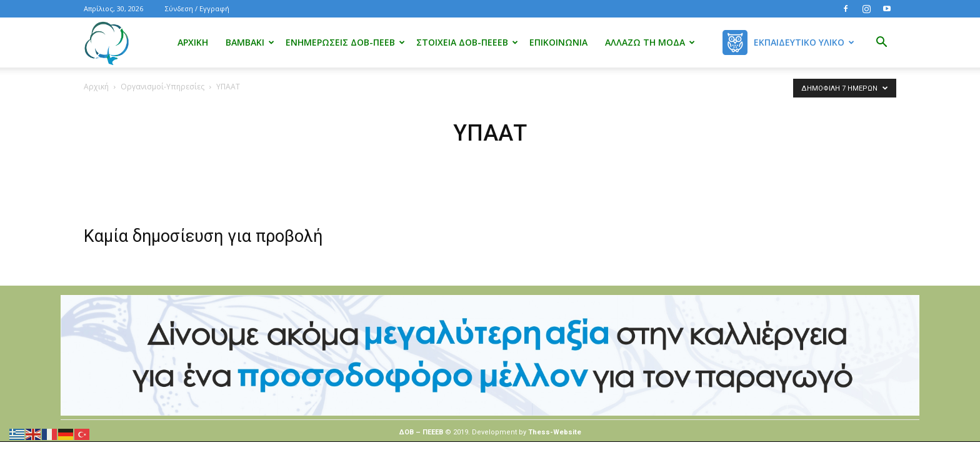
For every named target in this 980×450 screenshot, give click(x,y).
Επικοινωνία (558, 42)
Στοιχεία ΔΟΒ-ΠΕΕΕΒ (467, 42)
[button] (881, 43)
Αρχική (193, 42)
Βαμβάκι (250, 42)
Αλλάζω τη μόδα (650, 42)
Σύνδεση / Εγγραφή (197, 8)
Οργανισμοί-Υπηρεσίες (162, 87)
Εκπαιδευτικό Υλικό (804, 42)
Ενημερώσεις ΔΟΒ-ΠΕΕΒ (345, 42)
